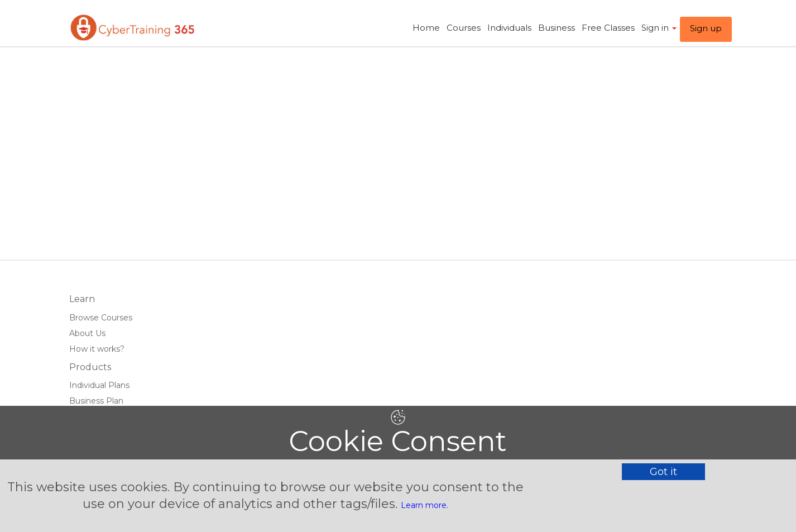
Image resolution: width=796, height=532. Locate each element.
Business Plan (96, 401)
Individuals (509, 28)
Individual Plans (99, 385)
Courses (464, 28)
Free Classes (608, 28)
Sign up (706, 28)
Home (426, 28)
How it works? (97, 349)
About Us (87, 333)
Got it (663, 472)
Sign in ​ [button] (659, 28)
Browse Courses (101, 318)
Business (557, 28)
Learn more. (425, 505)
